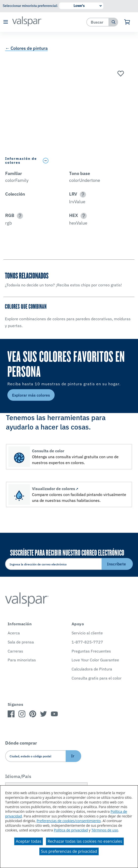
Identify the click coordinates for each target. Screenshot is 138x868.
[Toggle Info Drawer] (87, 161)
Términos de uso (105, 830)
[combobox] (98, 22)
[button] (6, 22)
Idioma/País (18, 776)
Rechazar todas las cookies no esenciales (85, 841)
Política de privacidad (71, 830)
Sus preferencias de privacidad (69, 851)
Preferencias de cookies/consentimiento (69, 821)
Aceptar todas (28, 841)
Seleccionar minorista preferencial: (30, 6)
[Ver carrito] (127, 22)
